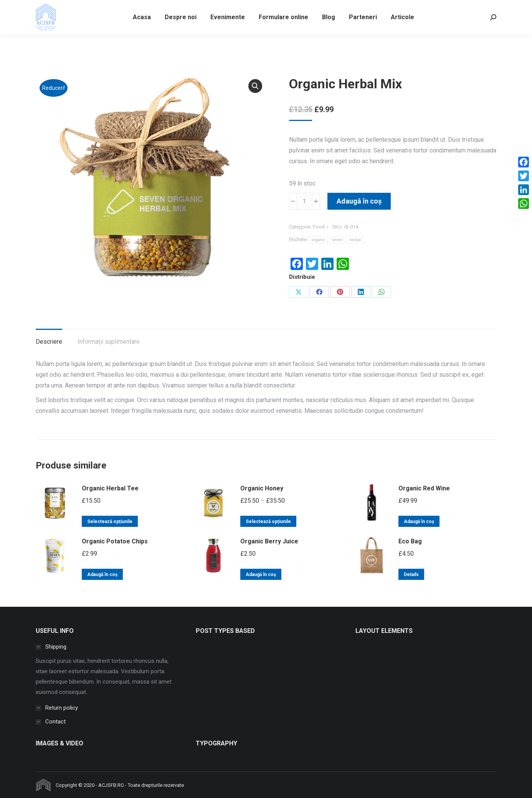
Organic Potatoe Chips (115, 541)
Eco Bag (410, 541)
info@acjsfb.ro (58, 7)
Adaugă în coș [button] (419, 522)
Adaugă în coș (359, 201)
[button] (255, 86)
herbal (355, 240)
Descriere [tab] (49, 342)
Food (319, 227)
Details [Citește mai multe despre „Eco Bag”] (411, 574)
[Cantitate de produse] (304, 201)
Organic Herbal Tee (110, 488)
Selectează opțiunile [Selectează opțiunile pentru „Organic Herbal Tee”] (110, 522)
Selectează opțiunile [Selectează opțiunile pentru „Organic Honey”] (268, 522)
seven (337, 240)
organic (318, 240)
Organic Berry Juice (269, 541)
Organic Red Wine (424, 488)
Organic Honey (262, 488)
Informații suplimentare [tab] (109, 342)
